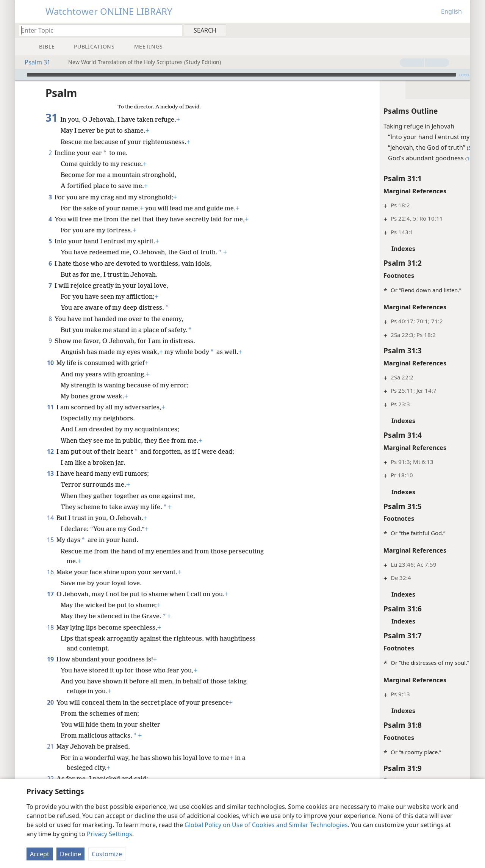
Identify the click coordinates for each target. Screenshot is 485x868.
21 (50, 746)
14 (50, 518)
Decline (70, 854)
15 (50, 540)
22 (50, 779)
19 (50, 659)
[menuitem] (461, 30)
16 (50, 572)
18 (50, 627)
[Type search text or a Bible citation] (97, 30)
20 (50, 702)
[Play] (20, 75)
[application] (242, 75)
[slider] (242, 75)
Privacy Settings (110, 834)
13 (50, 473)
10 (50, 363)
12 (50, 451)
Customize (107, 854)
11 (50, 407)
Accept (40, 854)
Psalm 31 (34, 62)
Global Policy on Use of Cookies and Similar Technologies (266, 825)
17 (50, 594)
